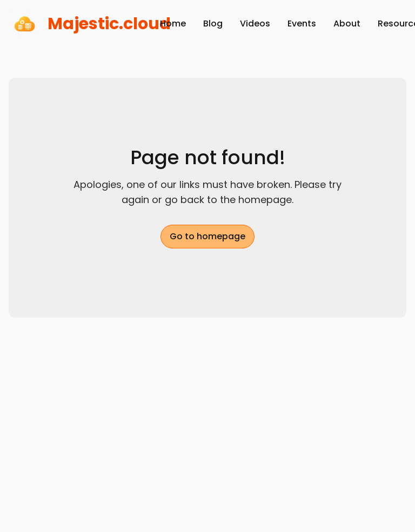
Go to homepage (207, 236)
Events (302, 23)
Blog (213, 23)
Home (173, 23)
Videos (255, 23)
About (347, 23)
